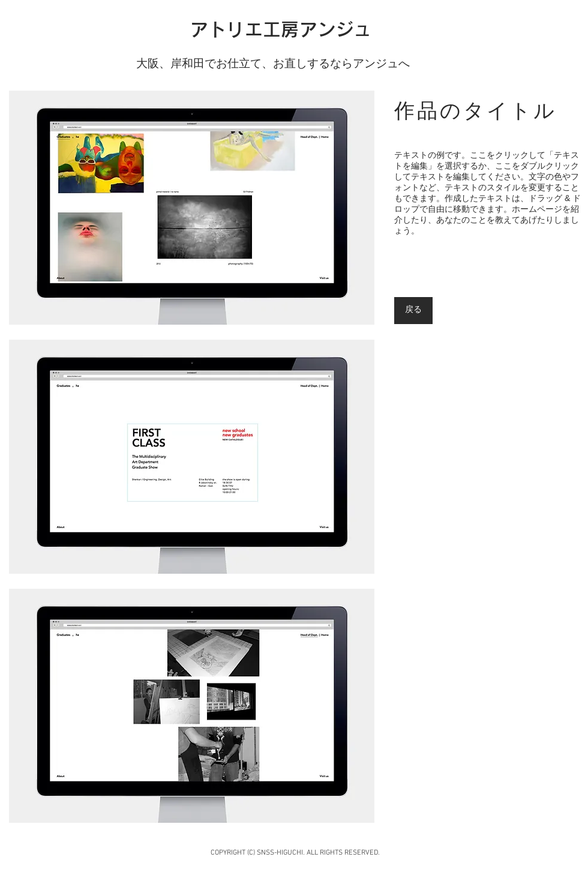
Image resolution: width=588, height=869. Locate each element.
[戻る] (413, 311)
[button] (192, 208)
